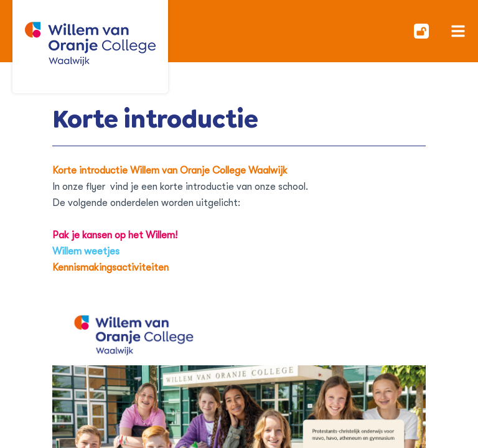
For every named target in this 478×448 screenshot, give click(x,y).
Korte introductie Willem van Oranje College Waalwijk (170, 170)
